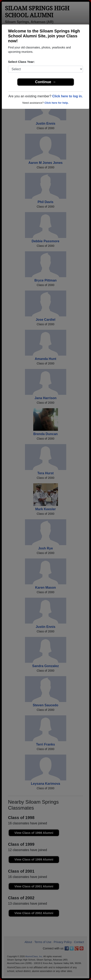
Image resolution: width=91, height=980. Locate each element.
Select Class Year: (21, 62)
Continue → (45, 82)
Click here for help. (56, 103)
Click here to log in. (67, 96)
